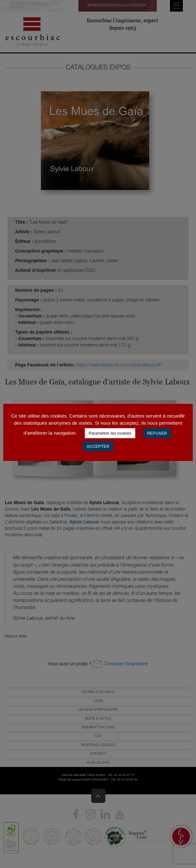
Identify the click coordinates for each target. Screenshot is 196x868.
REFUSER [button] (157, 433)
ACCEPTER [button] (98, 446)
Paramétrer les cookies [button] (110, 433)
